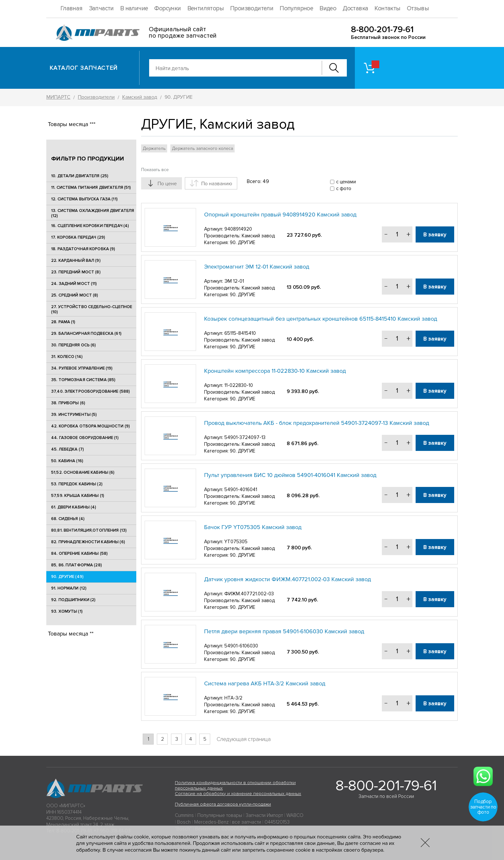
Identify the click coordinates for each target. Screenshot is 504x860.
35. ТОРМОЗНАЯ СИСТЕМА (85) (83, 380)
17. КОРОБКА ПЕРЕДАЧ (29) (78, 237)
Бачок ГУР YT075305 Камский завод (253, 527)
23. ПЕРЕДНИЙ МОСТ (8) (76, 272)
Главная (72, 9)
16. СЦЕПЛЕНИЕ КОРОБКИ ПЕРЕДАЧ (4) (90, 226)
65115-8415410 (240, 333)
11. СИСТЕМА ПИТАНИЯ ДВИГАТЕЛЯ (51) (91, 188)
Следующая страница (244, 739)
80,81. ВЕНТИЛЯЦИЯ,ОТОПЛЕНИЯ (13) (89, 530)
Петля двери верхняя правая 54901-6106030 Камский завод (284, 631)
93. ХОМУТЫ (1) (67, 611)
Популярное (296, 9)
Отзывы (418, 9)
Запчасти (101, 9)
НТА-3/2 (233, 698)
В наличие (134, 9)
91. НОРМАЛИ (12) (69, 588)
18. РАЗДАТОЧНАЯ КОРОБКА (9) (83, 249)
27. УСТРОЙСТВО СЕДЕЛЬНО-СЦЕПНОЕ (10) (92, 309)
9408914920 (238, 229)
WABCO (295, 815)
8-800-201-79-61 (382, 29)
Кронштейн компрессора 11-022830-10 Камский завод (275, 371)
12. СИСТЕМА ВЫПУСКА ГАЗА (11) (84, 199)
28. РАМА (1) (63, 322)
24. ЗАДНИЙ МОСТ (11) (74, 284)
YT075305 (236, 542)
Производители (252, 9)
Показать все (155, 170)
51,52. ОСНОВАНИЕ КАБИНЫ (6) (83, 472)
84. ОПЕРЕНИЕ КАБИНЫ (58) (79, 554)
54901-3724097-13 (245, 437)
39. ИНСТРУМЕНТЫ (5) (74, 415)
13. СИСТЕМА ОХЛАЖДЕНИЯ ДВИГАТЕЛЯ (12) (93, 213)
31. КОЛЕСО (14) (67, 357)
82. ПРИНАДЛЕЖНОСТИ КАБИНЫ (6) (88, 542)
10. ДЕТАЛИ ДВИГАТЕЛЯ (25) (80, 176)
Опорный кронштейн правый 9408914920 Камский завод (280, 215)
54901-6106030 (241, 646)
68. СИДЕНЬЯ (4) (68, 519)
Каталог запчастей (84, 68)
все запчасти (247, 822)
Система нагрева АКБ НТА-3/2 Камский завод (265, 683)
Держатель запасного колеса (203, 148)
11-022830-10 (239, 385)
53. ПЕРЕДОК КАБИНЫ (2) (77, 484)
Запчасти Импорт (264, 815)
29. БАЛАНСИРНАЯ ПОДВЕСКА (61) (86, 334)
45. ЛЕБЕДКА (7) (67, 449)
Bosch (184, 822)
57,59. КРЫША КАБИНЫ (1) (78, 496)
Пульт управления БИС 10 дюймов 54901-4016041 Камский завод (290, 475)
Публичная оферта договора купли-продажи (223, 804)
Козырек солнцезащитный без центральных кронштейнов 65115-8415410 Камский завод (321, 319)
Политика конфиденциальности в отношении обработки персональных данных (235, 785)
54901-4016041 (241, 489)
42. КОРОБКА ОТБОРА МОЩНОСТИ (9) (90, 426)
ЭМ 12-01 (234, 281)
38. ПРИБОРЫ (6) (68, 403)
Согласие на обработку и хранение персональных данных (238, 794)
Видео (328, 9)
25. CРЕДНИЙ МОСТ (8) (75, 295)
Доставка (355, 9)
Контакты (387, 9)
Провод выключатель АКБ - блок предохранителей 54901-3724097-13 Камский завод (317, 423)
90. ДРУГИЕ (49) (67, 577)
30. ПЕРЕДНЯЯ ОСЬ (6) (74, 345)
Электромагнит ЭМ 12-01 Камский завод (257, 267)
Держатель (154, 148)
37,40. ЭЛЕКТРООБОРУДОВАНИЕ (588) (90, 391)
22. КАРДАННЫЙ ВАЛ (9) (76, 261)
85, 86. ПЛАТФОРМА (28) (76, 565)
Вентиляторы (206, 9)
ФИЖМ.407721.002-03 (249, 594)
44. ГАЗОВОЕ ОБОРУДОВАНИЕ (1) (85, 438)
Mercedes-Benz (211, 822)
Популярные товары (220, 815)
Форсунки (167, 9)
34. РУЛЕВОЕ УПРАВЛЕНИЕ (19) (82, 368)
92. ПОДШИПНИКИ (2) (73, 600)
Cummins (184, 815)
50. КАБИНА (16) (67, 461)
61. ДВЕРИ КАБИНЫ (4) (74, 507)
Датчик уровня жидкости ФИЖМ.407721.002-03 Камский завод (288, 579)
